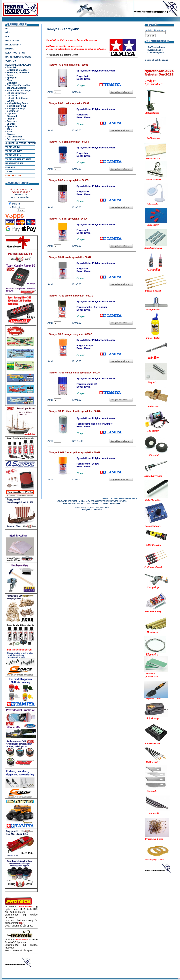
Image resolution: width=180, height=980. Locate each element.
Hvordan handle (155, 50)
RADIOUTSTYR (13, 45)
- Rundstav (11, 121)
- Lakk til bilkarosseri (16, 93)
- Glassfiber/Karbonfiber (18, 85)
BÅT (8, 33)
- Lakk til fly (11, 96)
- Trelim (9, 132)
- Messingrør (12, 111)
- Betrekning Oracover (17, 70)
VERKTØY (11, 61)
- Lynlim (10, 101)
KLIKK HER (115, 503)
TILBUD (9, 172)
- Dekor (9, 75)
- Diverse (10, 134)
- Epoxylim (11, 78)
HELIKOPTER (12, 41)
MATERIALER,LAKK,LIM (18, 65)
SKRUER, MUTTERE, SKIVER (21, 143)
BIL (7, 29)
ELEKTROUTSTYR (15, 53)
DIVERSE (10, 167)
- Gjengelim (11, 83)
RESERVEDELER (14, 163)
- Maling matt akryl (15, 108)
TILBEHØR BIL (13, 147)
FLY (7, 37)
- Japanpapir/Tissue (16, 88)
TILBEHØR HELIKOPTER (18, 159)
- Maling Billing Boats (16, 103)
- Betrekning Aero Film (17, 73)
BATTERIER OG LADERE (18, 57)
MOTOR (9, 49)
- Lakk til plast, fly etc (16, 98)
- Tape (8, 129)
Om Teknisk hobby (156, 47)
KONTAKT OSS (13, 176)
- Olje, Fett (11, 114)
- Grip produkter (14, 137)
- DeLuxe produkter (15, 139)
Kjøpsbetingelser (156, 53)
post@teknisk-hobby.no (157, 60)
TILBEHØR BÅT (13, 151)
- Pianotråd (11, 116)
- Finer (9, 80)
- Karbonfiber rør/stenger (18, 91)
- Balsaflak (11, 67)
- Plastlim (10, 119)
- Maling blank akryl (15, 106)
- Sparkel (10, 124)
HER (22, 923)
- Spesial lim (12, 126)
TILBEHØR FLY (13, 155)
